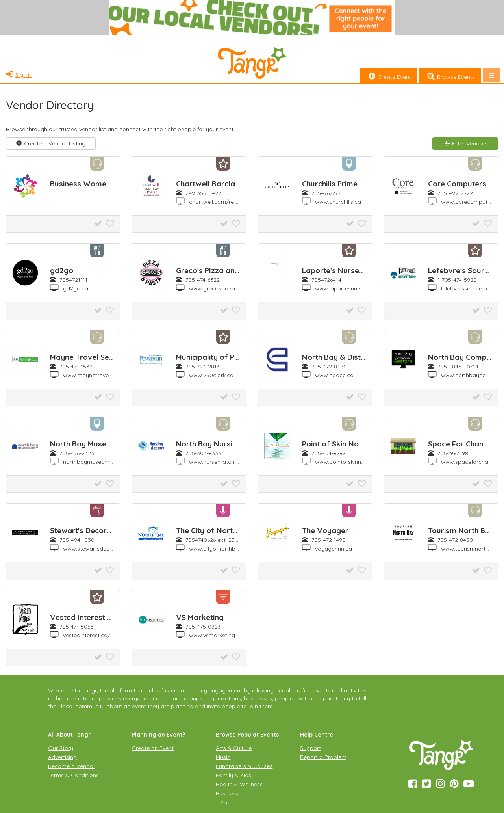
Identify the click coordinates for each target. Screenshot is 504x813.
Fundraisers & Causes (244, 766)
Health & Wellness (239, 784)
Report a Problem (323, 757)
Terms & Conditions (73, 775)
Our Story (61, 748)
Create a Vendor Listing (51, 143)
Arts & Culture (234, 748)
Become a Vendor (72, 766)
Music (223, 757)
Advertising (62, 757)
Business (227, 793)
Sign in (18, 75)
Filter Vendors (465, 143)
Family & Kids (233, 775)
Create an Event (153, 748)
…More (224, 802)
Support (310, 748)
